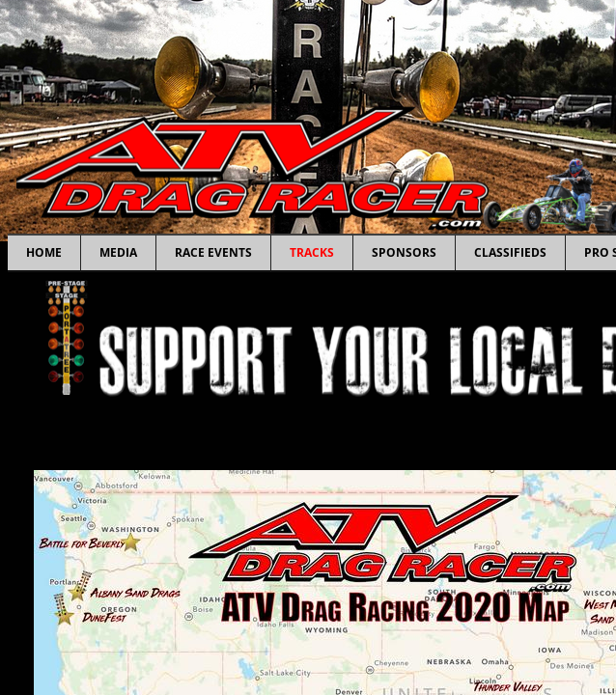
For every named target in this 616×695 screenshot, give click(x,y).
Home (44, 252)
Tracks (312, 252)
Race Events (213, 252)
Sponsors (404, 252)
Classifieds (510, 252)
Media (118, 252)
